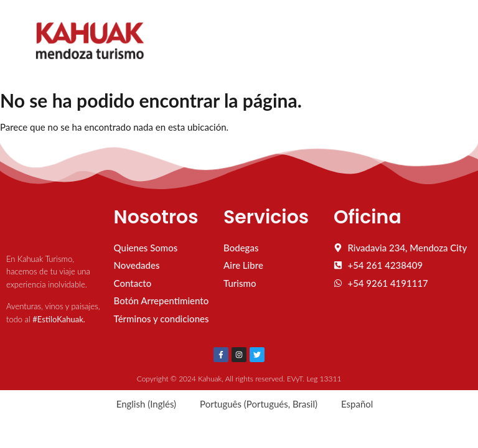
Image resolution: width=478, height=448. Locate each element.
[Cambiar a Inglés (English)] (141, 404)
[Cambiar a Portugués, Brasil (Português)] (253, 404)
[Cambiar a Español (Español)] (351, 404)
